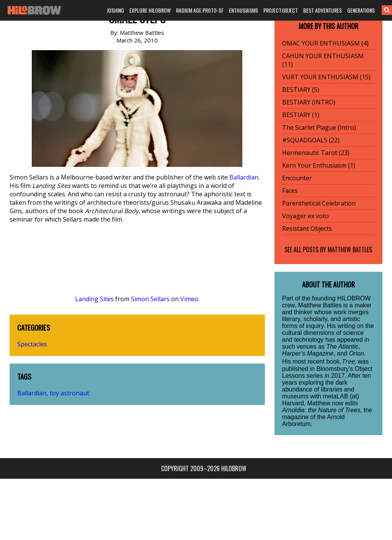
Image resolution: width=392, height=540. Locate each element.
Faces (290, 191)
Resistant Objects (307, 228)
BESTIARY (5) (301, 90)
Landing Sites (94, 299)
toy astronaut (69, 393)
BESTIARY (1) (301, 115)
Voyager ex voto (305, 216)
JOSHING (115, 10)
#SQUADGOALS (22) (311, 140)
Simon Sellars (150, 299)
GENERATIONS (361, 10)
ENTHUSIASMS (243, 10)
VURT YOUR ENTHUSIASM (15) (326, 77)
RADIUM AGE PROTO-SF (200, 10)
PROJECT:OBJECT (281, 10)
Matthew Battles (350, 250)
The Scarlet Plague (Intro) (319, 127)
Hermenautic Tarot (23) (316, 153)
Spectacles (32, 344)
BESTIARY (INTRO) (309, 102)
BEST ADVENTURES (323, 10)
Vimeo (189, 299)
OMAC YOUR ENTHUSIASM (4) (325, 43)
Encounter (297, 178)
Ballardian (244, 177)
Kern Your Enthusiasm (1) (319, 165)
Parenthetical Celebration (319, 203)
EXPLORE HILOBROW (150, 10)
